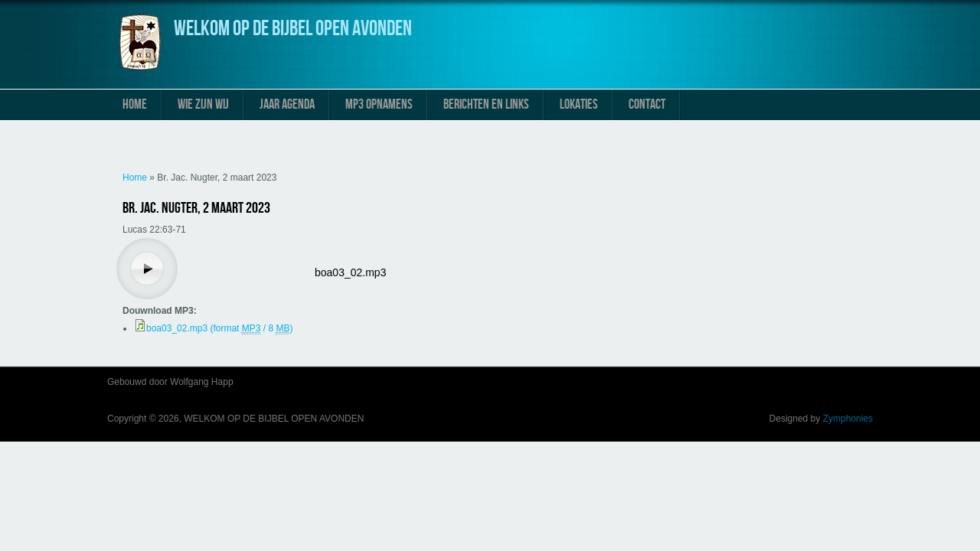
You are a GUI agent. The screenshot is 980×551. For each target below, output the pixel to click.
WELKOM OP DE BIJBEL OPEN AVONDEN (293, 29)
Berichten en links (486, 104)
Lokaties (579, 104)
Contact (647, 104)
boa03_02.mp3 (350, 272)
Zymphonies (848, 419)
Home (135, 104)
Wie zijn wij (203, 104)
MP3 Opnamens (379, 104)
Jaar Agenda (287, 104)
